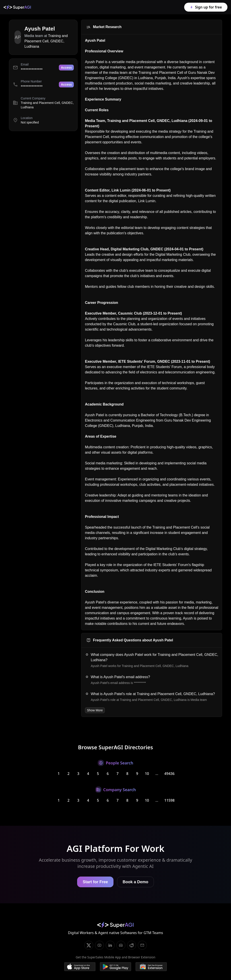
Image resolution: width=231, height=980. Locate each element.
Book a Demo (135, 882)
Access (66, 68)
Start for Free (95, 882)
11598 (169, 800)
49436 (169, 774)
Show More (95, 710)
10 (147, 774)
